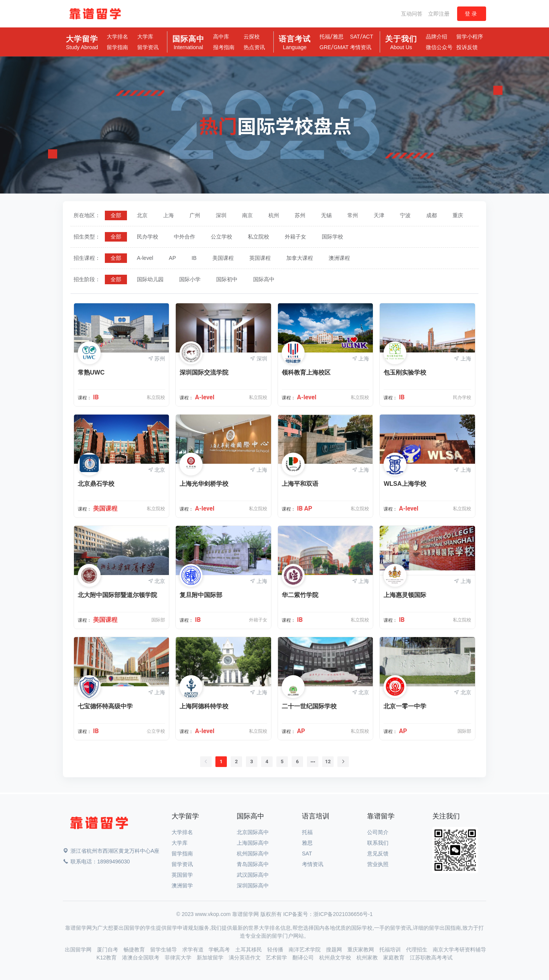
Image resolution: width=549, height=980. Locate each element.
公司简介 (378, 832)
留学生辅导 (164, 950)
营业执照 (378, 864)
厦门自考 (108, 950)
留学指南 (117, 47)
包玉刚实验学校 (405, 372)
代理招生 (417, 950)
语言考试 (295, 43)
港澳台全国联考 (141, 958)
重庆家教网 (361, 950)
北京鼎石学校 (96, 484)
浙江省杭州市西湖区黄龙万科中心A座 (111, 851)
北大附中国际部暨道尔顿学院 (117, 595)
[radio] (116, 215)
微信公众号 (439, 47)
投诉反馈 (467, 47)
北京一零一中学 (405, 706)
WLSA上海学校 (405, 484)
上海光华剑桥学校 (204, 484)
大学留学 (82, 43)
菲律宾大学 (179, 958)
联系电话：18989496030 (96, 862)
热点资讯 (254, 47)
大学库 (145, 37)
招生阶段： (87, 279)
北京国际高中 (253, 832)
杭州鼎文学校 (336, 958)
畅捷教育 (135, 950)
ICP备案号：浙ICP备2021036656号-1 (328, 914)
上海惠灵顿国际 (405, 595)
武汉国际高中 (253, 875)
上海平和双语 (300, 484)
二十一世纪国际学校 (309, 706)
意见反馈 (378, 853)
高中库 (221, 37)
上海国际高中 (253, 843)
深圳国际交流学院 (204, 372)
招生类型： (87, 237)
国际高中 (188, 43)
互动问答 (412, 14)
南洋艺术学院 (305, 950)
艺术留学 (277, 958)
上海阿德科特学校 (204, 706)
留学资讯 (148, 47)
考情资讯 (361, 47)
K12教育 (107, 958)
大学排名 (117, 37)
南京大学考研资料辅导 (459, 950)
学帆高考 (220, 950)
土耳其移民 (249, 950)
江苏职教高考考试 (431, 958)
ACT (368, 37)
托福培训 (391, 950)
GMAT (341, 47)
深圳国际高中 (253, 886)
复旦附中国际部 (201, 595)
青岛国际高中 (253, 864)
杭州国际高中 (253, 853)
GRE (325, 47)
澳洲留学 (182, 886)
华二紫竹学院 (300, 595)
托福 (325, 37)
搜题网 (335, 950)
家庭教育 (395, 958)
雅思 (338, 37)
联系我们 (378, 843)
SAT (355, 37)
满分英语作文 (246, 958)
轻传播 (276, 950)
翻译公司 (304, 958)
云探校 (252, 37)
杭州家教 (368, 958)
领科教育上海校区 (306, 372)
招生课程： (87, 258)
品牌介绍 (437, 37)
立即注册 (439, 14)
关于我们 (401, 43)
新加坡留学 (211, 958)
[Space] (99, 824)
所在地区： (87, 215)
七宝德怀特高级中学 (105, 706)
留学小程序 (470, 37)
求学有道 (194, 950)
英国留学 (182, 875)
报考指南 (224, 47)
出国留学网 (79, 950)
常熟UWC (91, 372)
